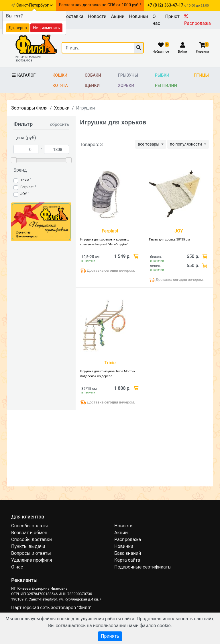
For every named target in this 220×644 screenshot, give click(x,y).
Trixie (25, 180)
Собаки (93, 75)
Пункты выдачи (28, 546)
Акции (118, 16)
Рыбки (162, 75)
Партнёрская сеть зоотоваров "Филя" (51, 608)
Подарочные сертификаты (143, 567)
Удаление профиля (32, 560)
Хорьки (126, 86)
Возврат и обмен (29, 533)
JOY (24, 194)
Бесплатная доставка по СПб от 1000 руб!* (100, 5)
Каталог (23, 75)
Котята (60, 86)
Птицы (201, 75)
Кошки (60, 75)
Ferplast (27, 187)
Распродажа (198, 20)
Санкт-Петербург (35, 5)
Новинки (139, 16)
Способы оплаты (30, 526)
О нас (156, 20)
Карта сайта (127, 560)
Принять (110, 636)
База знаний (128, 553)
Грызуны (128, 75)
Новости (97, 16)
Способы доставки (32, 539)
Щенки (92, 86)
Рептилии (166, 86)
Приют (172, 16)
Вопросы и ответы (31, 553)
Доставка (73, 16)
